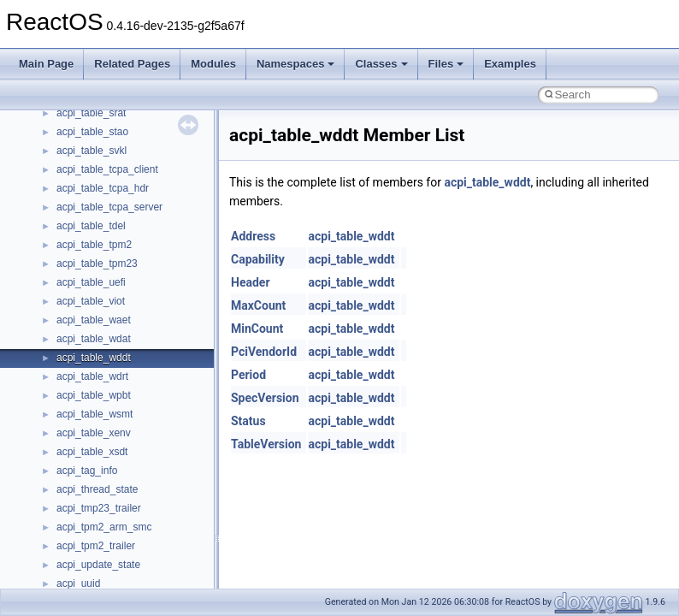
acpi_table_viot (91, 301)
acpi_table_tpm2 (94, 245)
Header (251, 282)
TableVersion (266, 444)
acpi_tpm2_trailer (96, 546)
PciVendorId (264, 352)
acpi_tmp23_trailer (99, 508)
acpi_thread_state (97, 489)
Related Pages (132, 64)
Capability (258, 259)
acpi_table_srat (91, 113)
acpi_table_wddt (94, 358)
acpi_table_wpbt (94, 395)
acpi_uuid (78, 583)
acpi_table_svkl (92, 151)
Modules (213, 64)
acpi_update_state (98, 565)
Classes (381, 64)
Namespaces (296, 64)
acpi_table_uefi (91, 282)
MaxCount (258, 305)
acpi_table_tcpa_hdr (103, 188)
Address (253, 236)
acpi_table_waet (94, 320)
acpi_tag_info (87, 471)
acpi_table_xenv (94, 433)
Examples (510, 64)
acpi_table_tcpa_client (107, 169)
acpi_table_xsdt (92, 452)
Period (248, 375)
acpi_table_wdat (94, 339)
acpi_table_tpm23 (97, 264)
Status (248, 421)
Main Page (46, 64)
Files (446, 64)
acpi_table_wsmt (94, 414)
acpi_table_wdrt (92, 376)
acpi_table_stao (92, 132)
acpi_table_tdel (91, 226)
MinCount (257, 329)
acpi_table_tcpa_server (109, 207)
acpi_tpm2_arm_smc (104, 527)
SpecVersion (265, 398)
